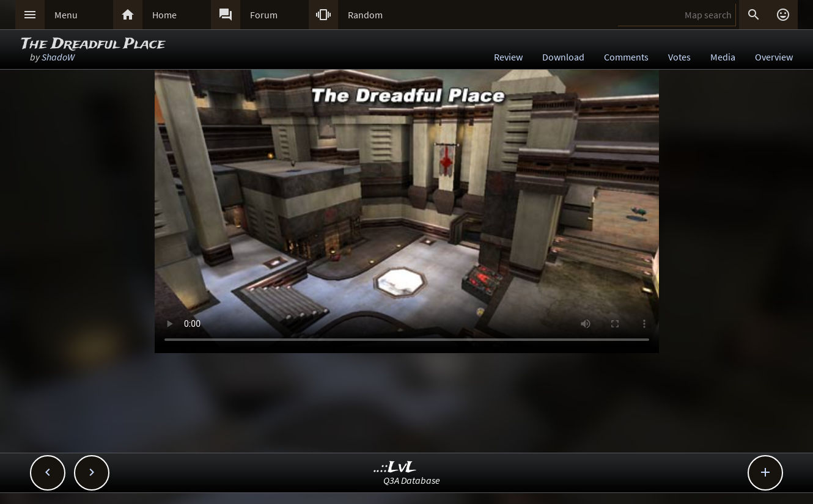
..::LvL (395, 468)
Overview (774, 57)
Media (723, 57)
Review (508, 57)
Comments (626, 57)
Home (164, 15)
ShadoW (58, 57)
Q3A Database (412, 480)
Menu (66, 15)
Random (365, 15)
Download (563, 57)
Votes (679, 57)
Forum (264, 15)
